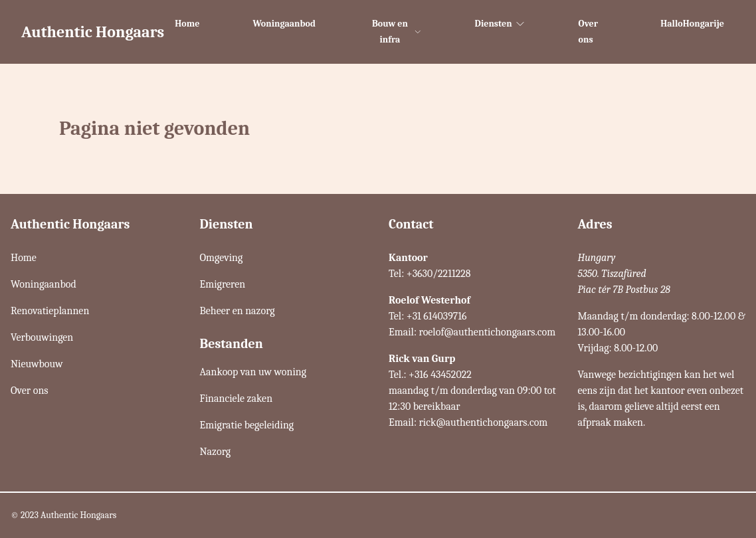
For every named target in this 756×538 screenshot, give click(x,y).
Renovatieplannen (50, 311)
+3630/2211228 (439, 274)
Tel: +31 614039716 (428, 316)
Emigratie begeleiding (247, 425)
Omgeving (222, 258)
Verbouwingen (42, 337)
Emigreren (223, 284)
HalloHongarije (692, 24)
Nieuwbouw (37, 364)
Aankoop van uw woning (253, 372)
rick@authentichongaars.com (484, 422)
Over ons (588, 32)
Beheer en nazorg (237, 311)
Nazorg (216, 452)
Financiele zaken (236, 399)
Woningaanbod (284, 24)
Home (187, 24)
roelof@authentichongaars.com (488, 332)
